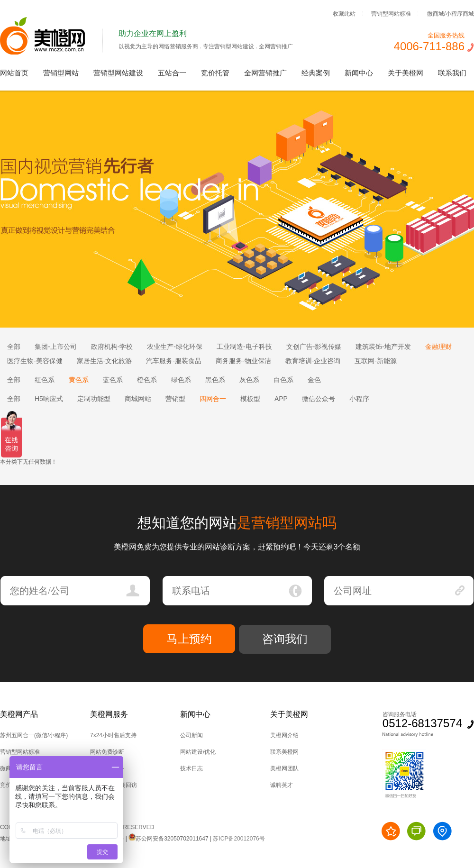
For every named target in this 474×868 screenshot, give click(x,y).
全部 (14, 347)
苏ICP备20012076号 (239, 839)
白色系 (283, 380)
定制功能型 (94, 399)
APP (281, 399)
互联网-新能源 (376, 361)
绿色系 (181, 380)
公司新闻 (191, 735)
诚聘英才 (282, 785)
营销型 (175, 399)
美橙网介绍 (284, 735)
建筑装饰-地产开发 (383, 347)
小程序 (359, 399)
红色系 (45, 380)
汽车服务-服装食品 (174, 361)
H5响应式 (49, 399)
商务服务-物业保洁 (243, 361)
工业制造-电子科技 (244, 347)
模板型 (250, 399)
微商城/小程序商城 (451, 13)
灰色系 (249, 380)
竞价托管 (215, 73)
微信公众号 (319, 399)
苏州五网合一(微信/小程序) (34, 735)
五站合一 (172, 73)
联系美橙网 (284, 752)
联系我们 (452, 73)
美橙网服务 (109, 714)
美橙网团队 (284, 768)
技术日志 (191, 768)
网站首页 (14, 73)
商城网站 (138, 399)
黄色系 (79, 380)
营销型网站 (61, 73)
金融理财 (438, 347)
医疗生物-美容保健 (35, 361)
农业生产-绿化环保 (175, 347)
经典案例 (316, 73)
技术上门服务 (107, 768)
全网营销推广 (265, 73)
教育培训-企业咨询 (313, 361)
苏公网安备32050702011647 (168, 839)
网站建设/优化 (198, 752)
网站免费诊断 (107, 752)
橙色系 (147, 380)
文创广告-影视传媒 (314, 347)
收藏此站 (344, 13)
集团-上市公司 (56, 347)
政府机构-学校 (112, 347)
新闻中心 (359, 73)
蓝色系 (113, 380)
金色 (314, 380)
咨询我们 (285, 639)
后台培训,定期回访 (114, 785)
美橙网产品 (19, 714)
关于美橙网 (406, 73)
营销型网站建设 (118, 73)
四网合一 (213, 399)
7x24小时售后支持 (113, 735)
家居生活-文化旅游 (105, 361)
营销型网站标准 (391, 13)
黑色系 (215, 380)
